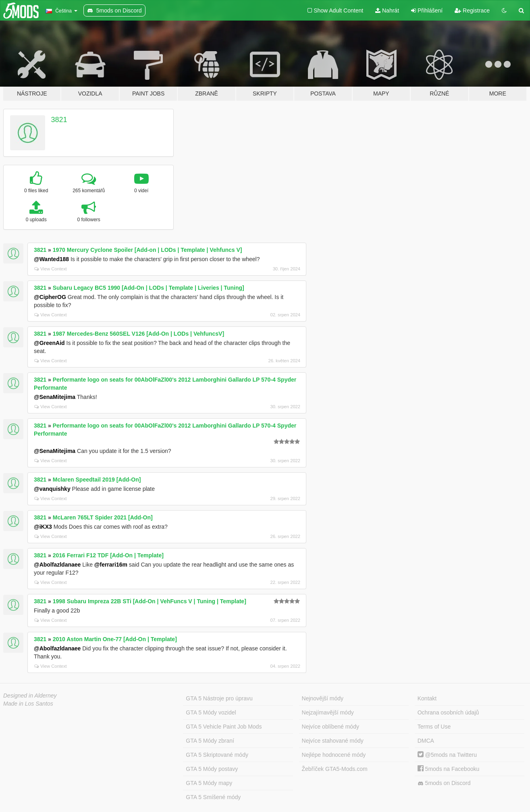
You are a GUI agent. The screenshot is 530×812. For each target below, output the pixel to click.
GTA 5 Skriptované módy (217, 755)
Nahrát (387, 10)
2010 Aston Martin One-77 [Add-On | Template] (115, 639)
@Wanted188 (51, 259)
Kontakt (427, 698)
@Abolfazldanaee (57, 565)
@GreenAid (49, 343)
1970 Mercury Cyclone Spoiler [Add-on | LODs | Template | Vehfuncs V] (148, 250)
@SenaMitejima (55, 397)
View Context (51, 269)
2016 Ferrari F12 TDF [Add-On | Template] (108, 555)
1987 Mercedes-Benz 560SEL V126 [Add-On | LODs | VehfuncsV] (138, 334)
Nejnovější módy (323, 698)
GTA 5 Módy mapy (209, 783)
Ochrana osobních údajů (448, 712)
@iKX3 (43, 527)
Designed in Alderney (30, 696)
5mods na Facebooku (449, 769)
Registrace (472, 10)
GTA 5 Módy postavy (212, 769)
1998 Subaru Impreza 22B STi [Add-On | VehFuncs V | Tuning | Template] (150, 601)
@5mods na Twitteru (447, 755)
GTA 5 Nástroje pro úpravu (219, 698)
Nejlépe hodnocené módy (334, 755)
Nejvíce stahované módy (333, 741)
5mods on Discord (444, 783)
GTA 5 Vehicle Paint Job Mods (224, 727)
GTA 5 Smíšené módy (213, 797)
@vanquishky (52, 489)
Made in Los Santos (28, 704)
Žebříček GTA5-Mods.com (335, 769)
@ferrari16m (111, 565)
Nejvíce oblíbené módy (330, 727)
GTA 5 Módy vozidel (211, 712)
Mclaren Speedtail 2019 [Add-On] (97, 480)
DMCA (426, 741)
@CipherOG (50, 297)
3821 (59, 120)
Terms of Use (434, 727)
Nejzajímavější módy (328, 712)
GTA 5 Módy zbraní (210, 741)
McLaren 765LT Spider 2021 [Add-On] (103, 517)
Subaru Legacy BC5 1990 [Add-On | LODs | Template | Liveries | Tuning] (149, 288)
